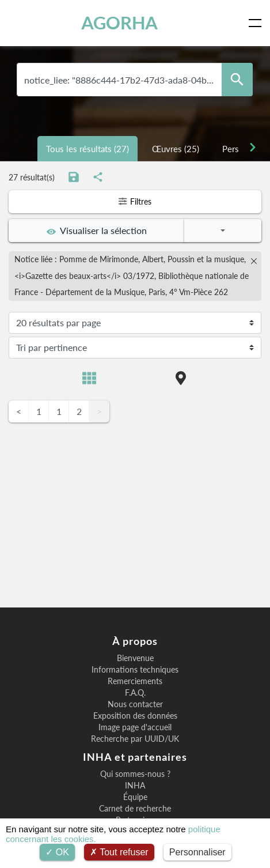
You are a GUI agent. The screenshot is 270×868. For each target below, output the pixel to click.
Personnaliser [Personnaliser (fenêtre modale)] (197, 852)
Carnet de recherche (135, 809)
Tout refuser (119, 852)
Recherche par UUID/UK (135, 739)
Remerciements (135, 681)
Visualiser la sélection (97, 231)
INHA (135, 786)
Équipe (135, 797)
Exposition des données (135, 716)
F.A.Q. (135, 693)
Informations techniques (135, 670)
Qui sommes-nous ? (135, 774)
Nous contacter (135, 704)
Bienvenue (135, 658)
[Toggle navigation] (257, 23)
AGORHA (119, 23)
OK (57, 852)
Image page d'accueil (135, 727)
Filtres (135, 201)
